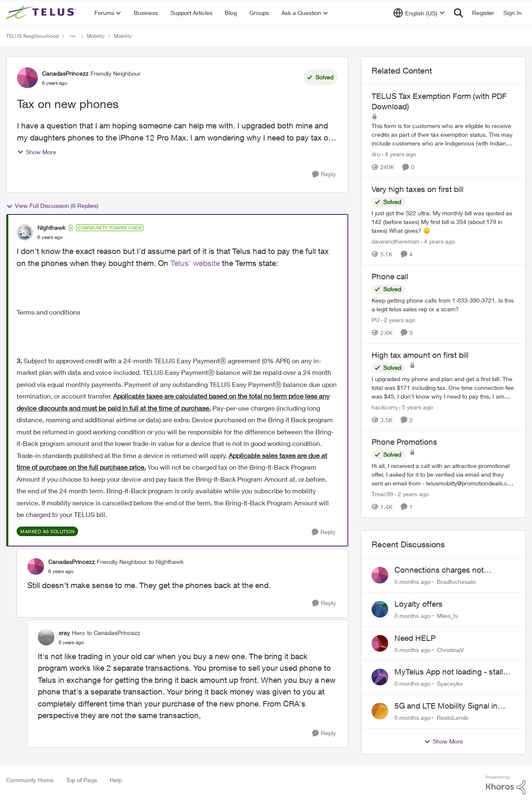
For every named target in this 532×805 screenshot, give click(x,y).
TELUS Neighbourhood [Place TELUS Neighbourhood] (32, 36)
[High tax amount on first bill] (443, 387)
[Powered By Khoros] (506, 785)
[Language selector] (419, 13)
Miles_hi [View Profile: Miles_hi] (447, 616)
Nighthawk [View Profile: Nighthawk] (51, 228)
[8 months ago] (413, 582)
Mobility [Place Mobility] (96, 36)
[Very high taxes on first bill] (443, 222)
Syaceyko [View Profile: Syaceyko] (450, 683)
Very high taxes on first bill (417, 189)
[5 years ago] (416, 407)
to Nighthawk (166, 562)
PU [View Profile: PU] (376, 320)
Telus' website (195, 263)
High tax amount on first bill (420, 355)
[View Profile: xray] (46, 637)
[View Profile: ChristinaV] (380, 643)
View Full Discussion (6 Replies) (52, 206)
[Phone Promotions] (443, 474)
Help (116, 780)
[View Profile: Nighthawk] (25, 232)
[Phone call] (443, 305)
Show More (37, 152)
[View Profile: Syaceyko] (380, 677)
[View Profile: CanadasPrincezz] (27, 78)
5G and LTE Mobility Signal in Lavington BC (446, 706)
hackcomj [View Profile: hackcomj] (384, 407)
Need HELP (415, 638)
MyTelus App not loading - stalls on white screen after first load (451, 672)
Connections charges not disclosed (439, 570)
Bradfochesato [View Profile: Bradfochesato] (456, 582)
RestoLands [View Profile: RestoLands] (453, 718)
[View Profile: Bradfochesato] (380, 575)
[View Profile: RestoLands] (380, 711)
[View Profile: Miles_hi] (380, 609)
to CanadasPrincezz (113, 633)
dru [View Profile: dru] (376, 154)
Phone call (390, 276)
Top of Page (82, 780)
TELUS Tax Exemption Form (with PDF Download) (439, 101)
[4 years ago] (399, 154)
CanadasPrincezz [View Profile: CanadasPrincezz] (65, 73)
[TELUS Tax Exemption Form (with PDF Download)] (443, 134)
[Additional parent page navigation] (73, 36)
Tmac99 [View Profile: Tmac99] (382, 494)
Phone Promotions (404, 442)
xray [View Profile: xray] (64, 633)
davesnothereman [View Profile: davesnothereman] (395, 241)
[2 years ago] (398, 320)
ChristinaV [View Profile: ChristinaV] (450, 649)
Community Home (30, 780)
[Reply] (324, 174)
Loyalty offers (419, 604)
